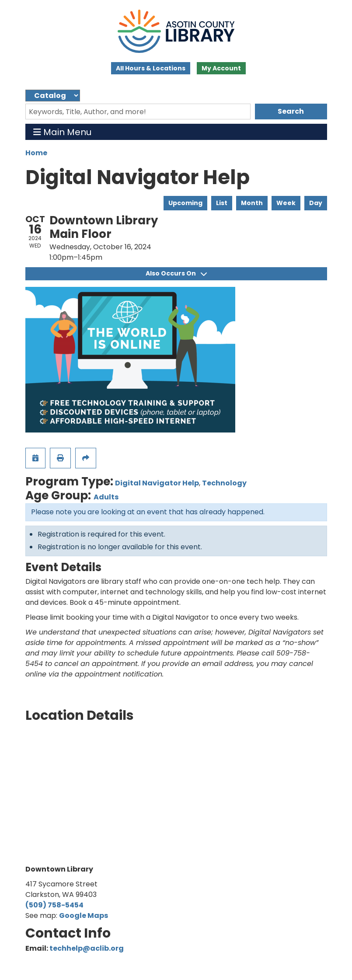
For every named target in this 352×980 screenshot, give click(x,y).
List (222, 203)
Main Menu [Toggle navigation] (62, 132)
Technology (224, 483)
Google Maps (84, 915)
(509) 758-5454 (54, 905)
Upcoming (185, 203)
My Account (221, 68)
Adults (106, 497)
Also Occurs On (176, 273)
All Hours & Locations (151, 68)
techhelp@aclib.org (87, 948)
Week (286, 203)
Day (316, 203)
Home (36, 153)
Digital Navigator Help (157, 483)
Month (252, 203)
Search (291, 111)
